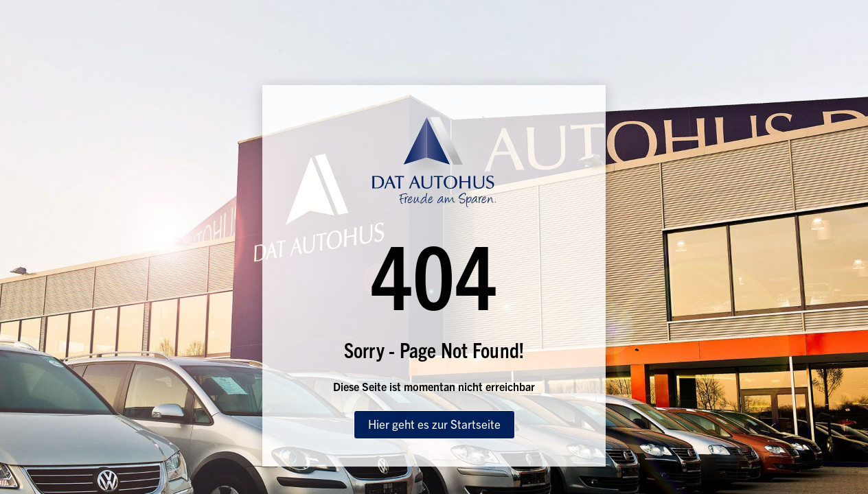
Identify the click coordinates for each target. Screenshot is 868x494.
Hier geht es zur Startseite (434, 424)
